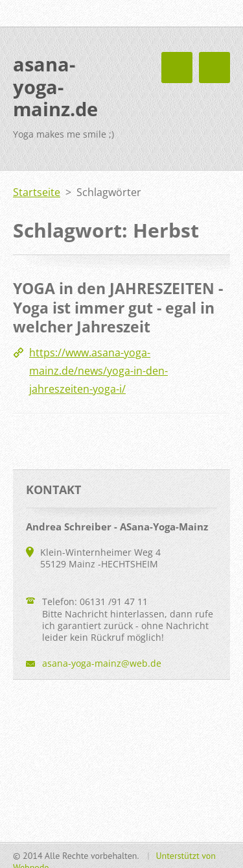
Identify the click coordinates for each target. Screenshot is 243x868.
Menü (214, 68)
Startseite (37, 192)
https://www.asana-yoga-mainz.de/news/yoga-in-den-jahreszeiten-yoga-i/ (98, 371)
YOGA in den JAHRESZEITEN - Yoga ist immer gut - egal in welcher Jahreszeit (118, 307)
